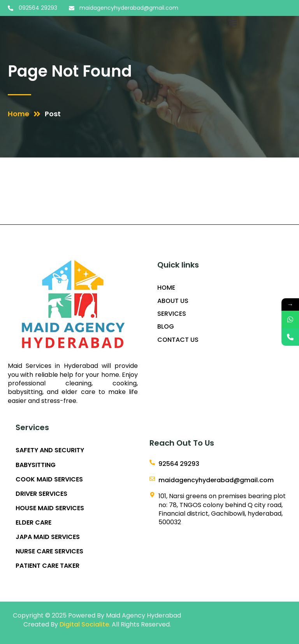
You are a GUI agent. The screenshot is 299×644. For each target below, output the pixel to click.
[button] (233, 22)
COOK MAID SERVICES (49, 479)
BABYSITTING (36, 465)
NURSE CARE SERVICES (49, 551)
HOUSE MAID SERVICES (50, 508)
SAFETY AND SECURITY (50, 450)
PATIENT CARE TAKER (47, 566)
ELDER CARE (33, 523)
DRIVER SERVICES (41, 494)
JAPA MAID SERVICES (48, 537)
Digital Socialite (84, 624)
